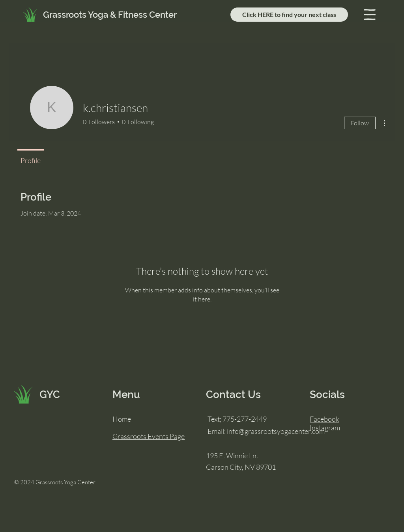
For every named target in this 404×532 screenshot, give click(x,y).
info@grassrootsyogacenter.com (276, 431)
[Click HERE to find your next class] (289, 15)
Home (122, 419)
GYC (50, 394)
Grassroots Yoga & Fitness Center (110, 15)
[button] (370, 15)
